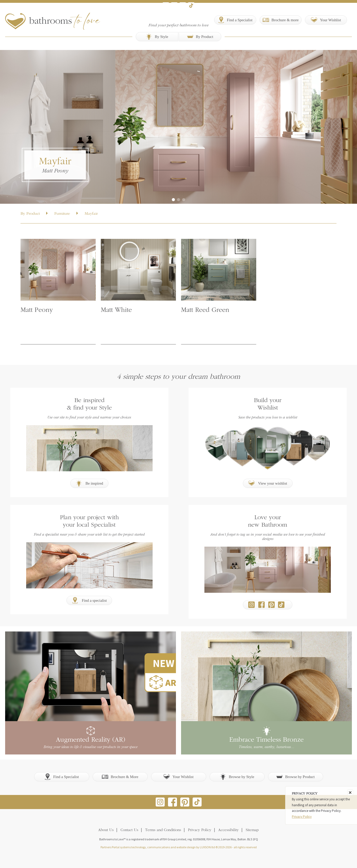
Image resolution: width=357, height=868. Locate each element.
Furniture (62, 214)
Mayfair (91, 214)
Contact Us (129, 830)
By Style (157, 37)
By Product (200, 37)
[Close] (350, 793)
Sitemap (252, 830)
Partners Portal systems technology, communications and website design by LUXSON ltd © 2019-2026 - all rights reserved (179, 847)
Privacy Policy (200, 830)
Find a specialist (89, 600)
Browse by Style (237, 777)
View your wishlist (268, 483)
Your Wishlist (178, 777)
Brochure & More (120, 777)
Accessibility (229, 830)
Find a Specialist (62, 777)
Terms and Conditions (163, 830)
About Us (106, 830)
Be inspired (90, 483)
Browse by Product (295, 777)
